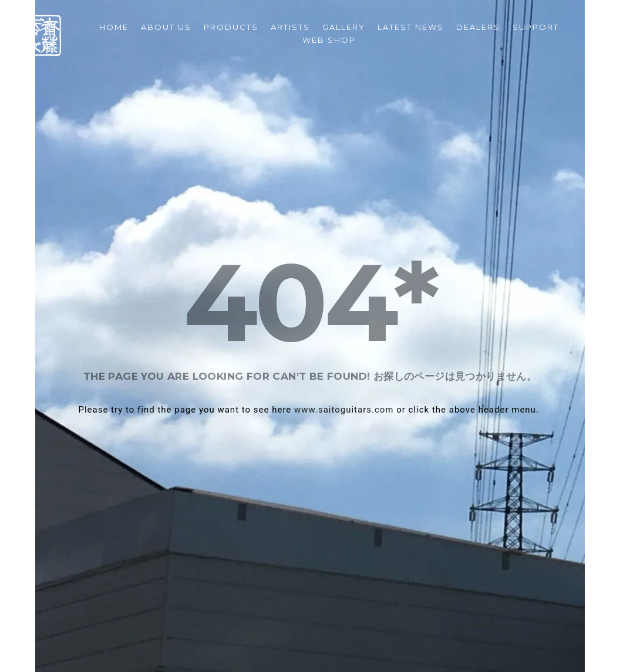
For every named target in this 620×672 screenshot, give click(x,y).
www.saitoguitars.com (344, 410)
